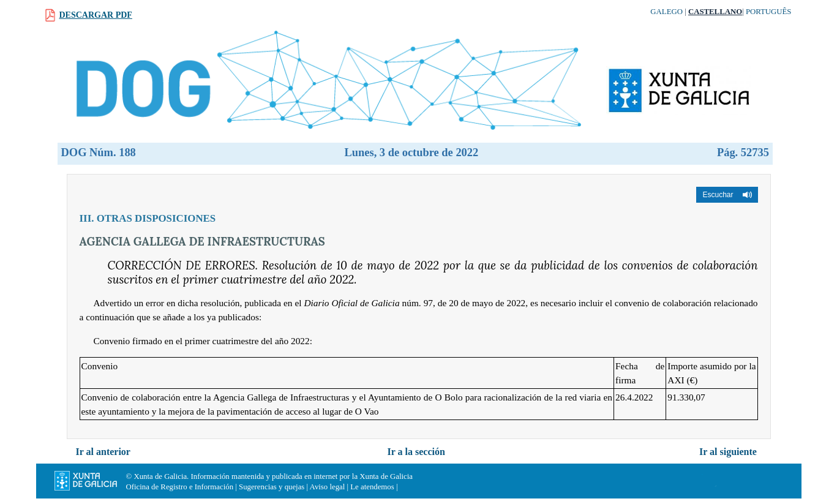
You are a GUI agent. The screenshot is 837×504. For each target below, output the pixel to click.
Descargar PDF (96, 15)
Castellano (715, 12)
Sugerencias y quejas (272, 487)
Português (769, 12)
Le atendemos (372, 487)
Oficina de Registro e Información (180, 487)
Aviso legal (328, 487)
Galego (666, 12)
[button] (727, 195)
